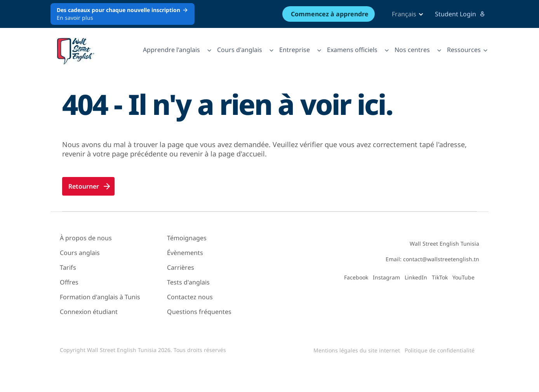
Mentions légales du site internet (357, 350)
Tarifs (68, 267)
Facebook (356, 277)
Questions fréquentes (199, 312)
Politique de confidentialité (440, 350)
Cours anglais (80, 253)
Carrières (181, 267)
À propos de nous (86, 238)
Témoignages (187, 238)
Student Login (460, 14)
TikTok (440, 277)
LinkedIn (416, 277)
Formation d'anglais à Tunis (100, 297)
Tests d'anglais (188, 282)
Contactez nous (190, 297)
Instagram (386, 277)
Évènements (185, 253)
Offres (69, 282)
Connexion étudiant (89, 312)
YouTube (463, 277)
